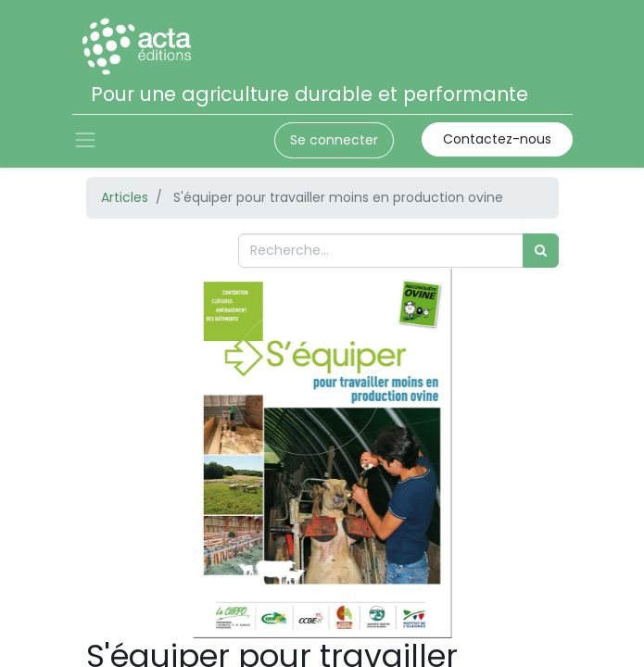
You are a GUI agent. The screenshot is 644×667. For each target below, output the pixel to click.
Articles (125, 197)
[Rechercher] (541, 251)
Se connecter (334, 140)
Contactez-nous (497, 139)
